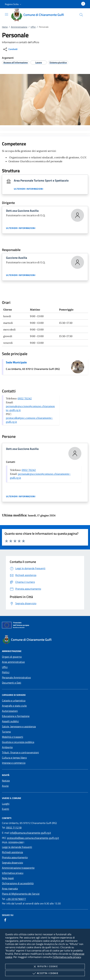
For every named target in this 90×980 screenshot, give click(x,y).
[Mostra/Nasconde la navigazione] (7, 14)
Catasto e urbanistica (14, 700)
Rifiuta (45, 967)
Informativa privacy (13, 873)
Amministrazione (19, 27)
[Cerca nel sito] (81, 15)
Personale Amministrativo (16, 677)
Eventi (6, 809)
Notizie (6, 781)
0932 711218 (14, 828)
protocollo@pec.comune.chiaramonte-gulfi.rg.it (33, 838)
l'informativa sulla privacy (67, 957)
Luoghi (6, 804)
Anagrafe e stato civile (14, 706)
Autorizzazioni (10, 711)
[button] (13, 4)
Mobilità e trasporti (13, 737)
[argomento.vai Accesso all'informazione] (16, 62)
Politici (6, 672)
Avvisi (5, 786)
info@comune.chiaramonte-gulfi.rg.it (30, 833)
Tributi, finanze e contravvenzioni (20, 752)
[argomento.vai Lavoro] (39, 62)
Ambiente (7, 747)
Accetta (45, 973)
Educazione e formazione (16, 716)
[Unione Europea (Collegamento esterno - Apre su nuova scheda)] (45, 626)
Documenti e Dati (12, 683)
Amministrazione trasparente (18, 868)
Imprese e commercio (14, 763)
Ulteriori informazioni (29, 189)
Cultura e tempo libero (14, 758)
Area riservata (10, 889)
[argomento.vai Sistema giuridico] (58, 62)
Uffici (33, 27)
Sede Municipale (16, 362)
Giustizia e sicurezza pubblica (18, 742)
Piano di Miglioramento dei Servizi (21, 894)
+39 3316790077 (16, 899)
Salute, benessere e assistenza (19, 726)
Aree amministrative (13, 662)
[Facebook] (5, 920)
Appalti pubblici (10, 721)
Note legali (8, 878)
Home (5, 27)
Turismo (6, 732)
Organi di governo (12, 657)
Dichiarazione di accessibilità (18, 883)
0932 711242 (25, 398)
